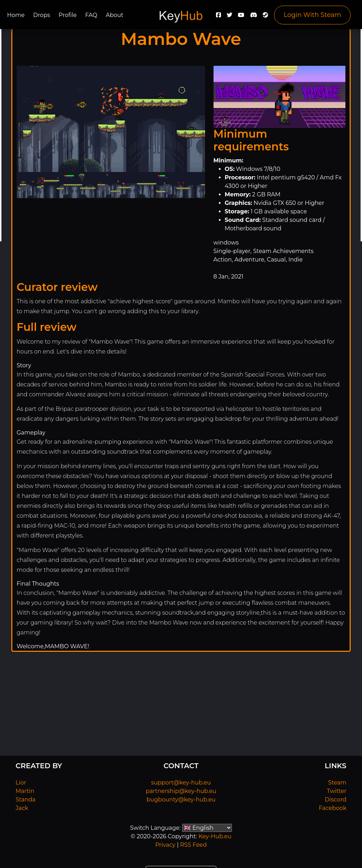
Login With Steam (312, 15)
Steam (337, 783)
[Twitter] (229, 17)
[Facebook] (218, 17)
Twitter (337, 791)
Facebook (333, 808)
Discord (336, 800)
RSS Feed (193, 845)
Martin (25, 791)
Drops (42, 15)
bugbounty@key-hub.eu (181, 800)
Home (16, 15)
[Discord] (253, 17)
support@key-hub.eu (181, 783)
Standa (26, 800)
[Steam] (265, 17)
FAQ (91, 15)
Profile (68, 15)
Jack (22, 808)
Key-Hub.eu (215, 836)
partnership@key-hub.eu (181, 791)
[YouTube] (241, 17)
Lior (21, 783)
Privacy (165, 845)
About (115, 15)
